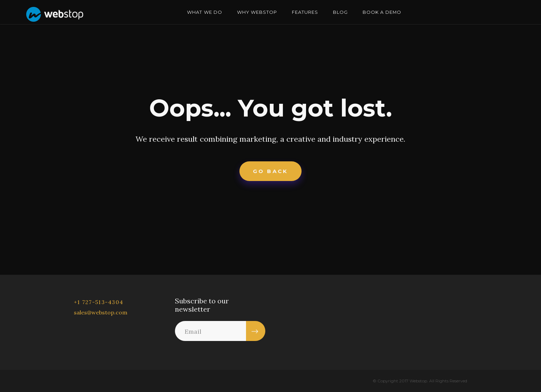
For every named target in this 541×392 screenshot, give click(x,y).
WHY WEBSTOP (257, 12)
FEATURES (305, 12)
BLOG (340, 12)
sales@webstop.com (101, 312)
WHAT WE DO (204, 12)
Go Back (270, 171)
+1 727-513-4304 (99, 302)
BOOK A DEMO (382, 12)
